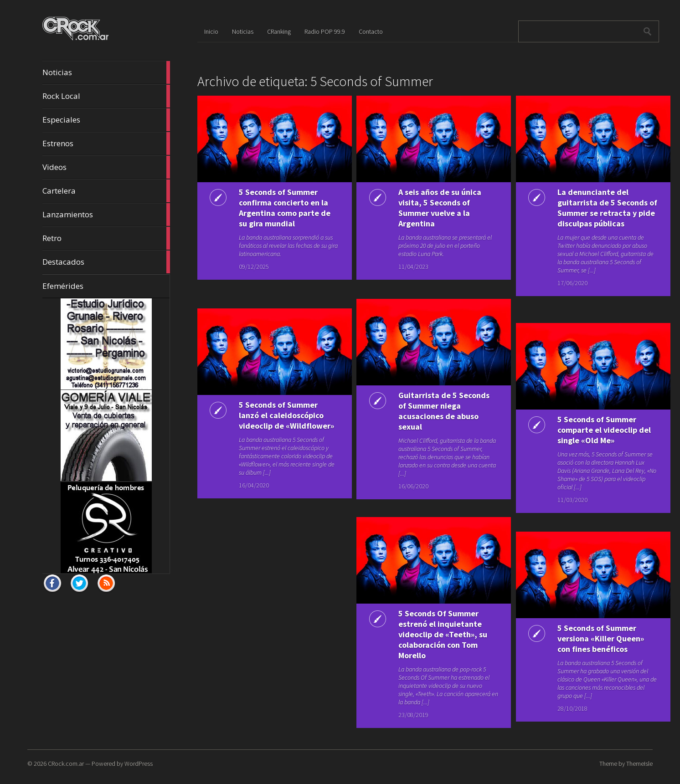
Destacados (106, 262)
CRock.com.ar (66, 764)
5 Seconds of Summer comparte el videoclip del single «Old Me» (594, 430)
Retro (106, 238)
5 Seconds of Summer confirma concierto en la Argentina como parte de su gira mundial (280, 208)
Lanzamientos (106, 215)
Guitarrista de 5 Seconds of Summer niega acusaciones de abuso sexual (434, 411)
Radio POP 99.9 (325, 31)
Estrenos (106, 143)
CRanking (279, 31)
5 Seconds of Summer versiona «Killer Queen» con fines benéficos (597, 638)
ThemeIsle (639, 764)
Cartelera (106, 191)
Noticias (106, 72)
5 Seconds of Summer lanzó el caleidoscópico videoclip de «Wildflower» (278, 420)
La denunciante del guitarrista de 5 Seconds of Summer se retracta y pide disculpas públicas (599, 208)
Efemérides (63, 286)
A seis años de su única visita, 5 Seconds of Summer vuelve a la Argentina (436, 208)
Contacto (371, 31)
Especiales (106, 120)
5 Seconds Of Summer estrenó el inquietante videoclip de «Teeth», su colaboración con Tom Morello (439, 634)
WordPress (139, 764)
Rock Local (106, 96)
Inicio (211, 31)
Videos (106, 167)
